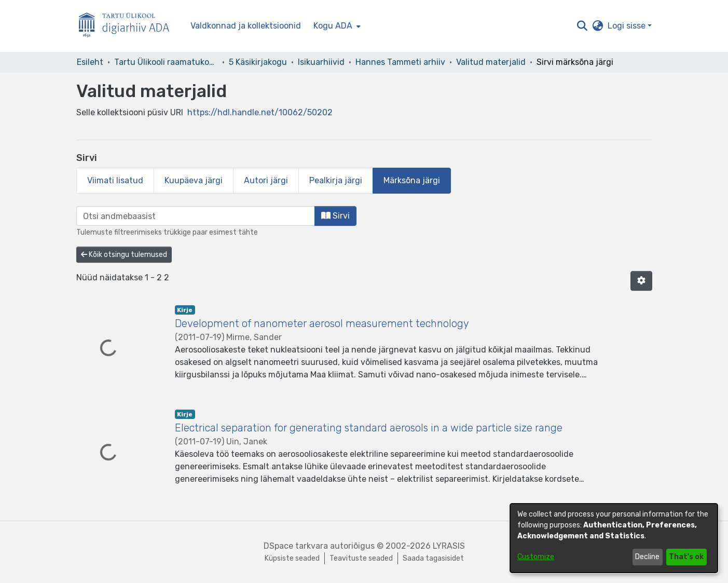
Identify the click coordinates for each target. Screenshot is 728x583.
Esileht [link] (90, 62)
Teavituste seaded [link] (361, 558)
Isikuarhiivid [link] (321, 62)
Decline (647, 557)
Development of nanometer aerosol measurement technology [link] (322, 323)
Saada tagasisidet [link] (433, 558)
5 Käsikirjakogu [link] (258, 62)
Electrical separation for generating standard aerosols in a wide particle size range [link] (369, 428)
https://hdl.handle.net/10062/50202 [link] (260, 112)
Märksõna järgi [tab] (412, 180)
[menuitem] (336, 26)
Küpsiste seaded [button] (292, 558)
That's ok (686, 557)
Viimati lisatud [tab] (115, 180)
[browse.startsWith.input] (196, 216)
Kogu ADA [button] (333, 26)
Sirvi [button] (335, 216)
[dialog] (614, 538)
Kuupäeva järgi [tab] (194, 180)
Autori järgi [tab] (266, 180)
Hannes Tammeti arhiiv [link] (400, 62)
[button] (582, 26)
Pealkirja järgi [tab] (336, 180)
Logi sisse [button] (628, 26)
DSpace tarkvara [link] (296, 546)
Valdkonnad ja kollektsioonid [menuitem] (246, 26)
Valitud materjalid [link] (491, 62)
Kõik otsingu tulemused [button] (124, 255)
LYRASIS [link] (449, 546)
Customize (536, 557)
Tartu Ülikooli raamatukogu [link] (166, 62)
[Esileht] (128, 26)
